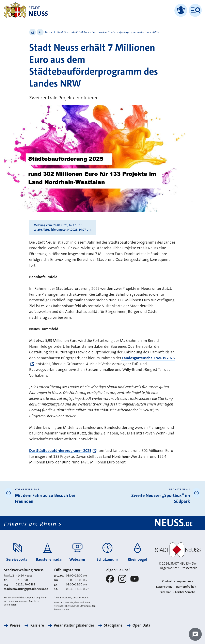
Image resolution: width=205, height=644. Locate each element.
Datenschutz (164, 587)
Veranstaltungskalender (74, 625)
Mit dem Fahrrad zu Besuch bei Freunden (45, 498)
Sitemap (166, 592)
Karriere (37, 625)
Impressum (184, 581)
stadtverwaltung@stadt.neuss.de (26, 589)
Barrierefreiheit (186, 587)
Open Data (141, 625)
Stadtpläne (113, 625)
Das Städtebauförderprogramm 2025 (60, 451)
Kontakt (167, 581)
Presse (15, 625)
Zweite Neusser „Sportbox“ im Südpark (161, 498)
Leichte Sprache (185, 592)
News (49, 32)
